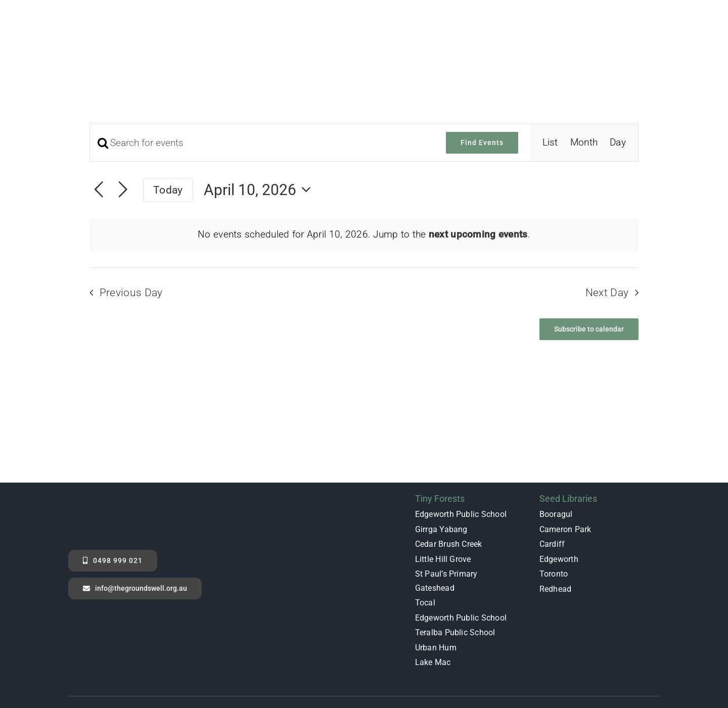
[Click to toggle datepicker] (260, 139)
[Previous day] (99, 139)
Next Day (607, 242)
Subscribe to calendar (589, 278)
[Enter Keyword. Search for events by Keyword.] (262, 92)
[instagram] (634, 666)
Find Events (482, 91)
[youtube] (614, 666)
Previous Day (131, 242)
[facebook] (594, 666)
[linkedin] (655, 666)
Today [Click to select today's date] (168, 139)
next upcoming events (478, 183)
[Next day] (123, 139)
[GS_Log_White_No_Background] (106, 446)
